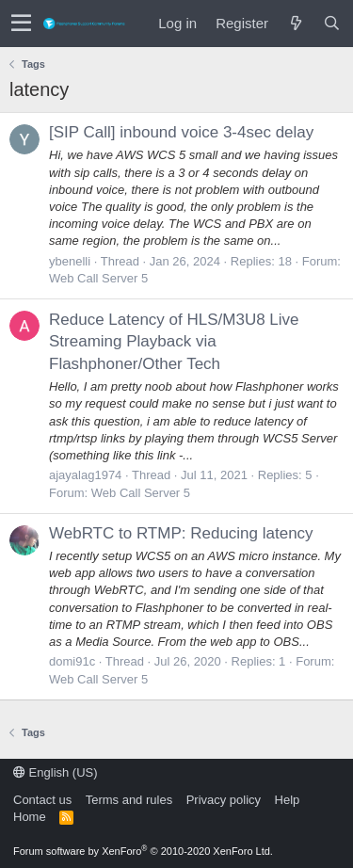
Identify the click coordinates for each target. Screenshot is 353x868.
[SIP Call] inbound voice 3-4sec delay (181, 132)
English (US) (56, 772)
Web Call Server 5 (98, 278)
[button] (21, 24)
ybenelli (70, 261)
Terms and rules (129, 800)
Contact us (42, 800)
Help (288, 800)
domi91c (72, 661)
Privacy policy (224, 800)
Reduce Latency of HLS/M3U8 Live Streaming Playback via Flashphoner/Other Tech (174, 342)
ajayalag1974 (85, 475)
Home (30, 817)
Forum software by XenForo (143, 851)
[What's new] (296, 23)
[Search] (331, 23)
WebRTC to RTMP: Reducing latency (181, 533)
